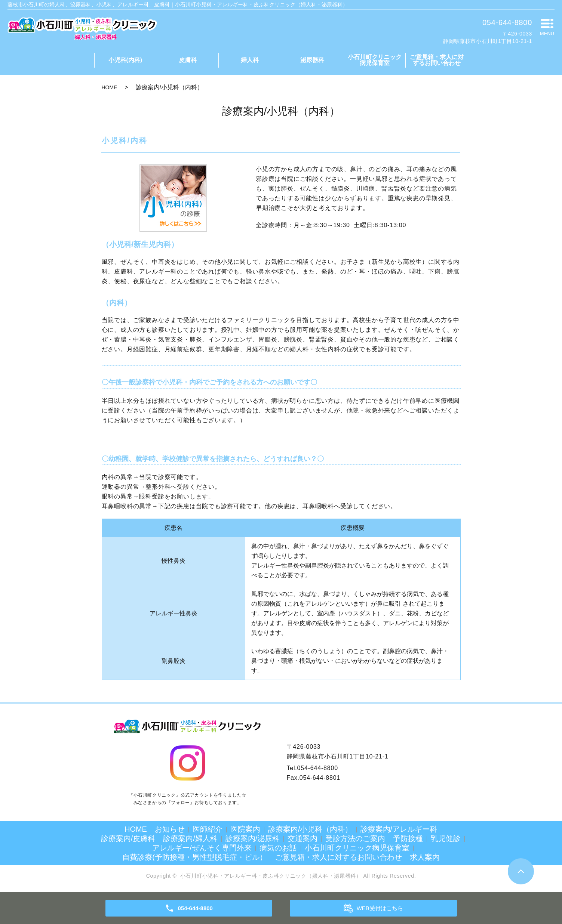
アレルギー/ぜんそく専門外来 (202, 848)
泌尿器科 (312, 60)
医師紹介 (208, 829)
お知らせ (170, 829)
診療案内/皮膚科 (128, 838)
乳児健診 (446, 838)
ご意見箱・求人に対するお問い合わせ (437, 60)
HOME (110, 87)
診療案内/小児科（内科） (310, 829)
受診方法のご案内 (355, 838)
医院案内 (245, 829)
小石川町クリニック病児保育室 (375, 60)
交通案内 (303, 838)
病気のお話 (278, 848)
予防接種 (408, 838)
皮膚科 (188, 60)
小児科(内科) (125, 60)
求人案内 (425, 857)
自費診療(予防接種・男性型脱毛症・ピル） (195, 857)
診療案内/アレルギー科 (399, 829)
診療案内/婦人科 (190, 838)
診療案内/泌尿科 (253, 838)
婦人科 (250, 60)
